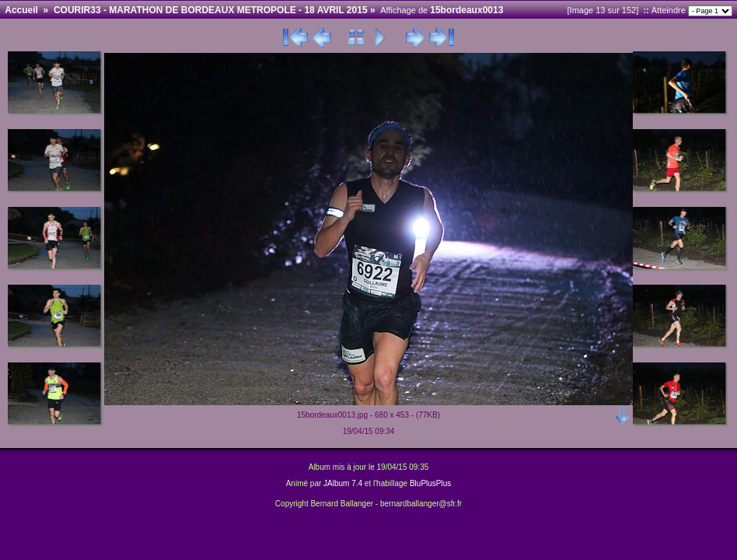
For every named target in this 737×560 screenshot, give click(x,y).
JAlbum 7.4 (343, 483)
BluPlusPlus (430, 483)
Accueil (21, 10)
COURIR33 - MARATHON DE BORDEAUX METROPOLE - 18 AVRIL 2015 (211, 10)
